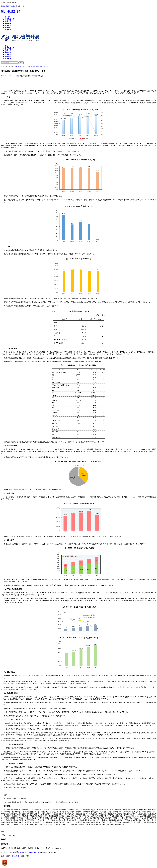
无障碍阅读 (13, 6)
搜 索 (21, 63)
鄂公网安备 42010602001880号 (28, 852)
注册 (23, 6)
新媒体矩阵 (25, 856)
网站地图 (16, 856)
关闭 (14, 835)
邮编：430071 (6, 856)
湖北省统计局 (10, 12)
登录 (19, 6)
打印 (9, 835)
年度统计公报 (32, 66)
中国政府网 (5, 6)
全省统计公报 (43, 66)
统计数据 (16, 66)
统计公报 (23, 66)
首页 (10, 66)
